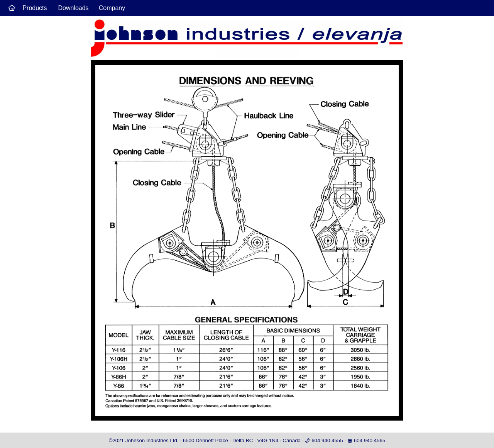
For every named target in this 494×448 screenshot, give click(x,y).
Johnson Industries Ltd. (152, 440)
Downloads (73, 8)
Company (112, 8)
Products (35, 8)
